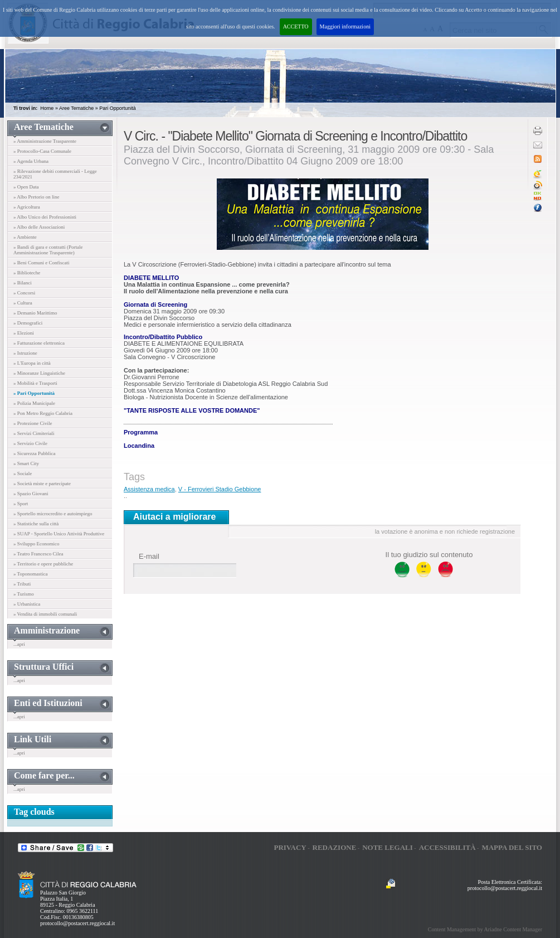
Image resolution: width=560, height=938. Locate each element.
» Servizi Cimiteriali (34, 433)
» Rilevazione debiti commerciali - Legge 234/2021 (55, 174)
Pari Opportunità (118, 108)
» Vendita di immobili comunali (45, 614)
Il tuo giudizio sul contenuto (429, 555)
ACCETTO (296, 26)
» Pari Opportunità (34, 393)
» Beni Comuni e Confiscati (42, 263)
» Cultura (23, 303)
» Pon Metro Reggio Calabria (43, 413)
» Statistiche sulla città (36, 524)
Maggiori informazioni (345, 26)
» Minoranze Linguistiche (39, 373)
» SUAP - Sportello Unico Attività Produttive (59, 534)
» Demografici (28, 323)
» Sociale (23, 473)
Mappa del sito (512, 847)
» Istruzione (25, 353)
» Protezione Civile (33, 423)
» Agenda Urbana (31, 161)
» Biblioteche (27, 273)
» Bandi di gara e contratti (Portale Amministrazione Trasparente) (48, 250)
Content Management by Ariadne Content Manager (485, 929)
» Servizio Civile (30, 443)
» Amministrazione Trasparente (45, 141)
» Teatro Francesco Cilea (38, 554)
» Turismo (24, 594)
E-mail (149, 556)
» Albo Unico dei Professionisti (45, 217)
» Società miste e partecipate (42, 483)
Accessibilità (447, 847)
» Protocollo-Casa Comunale (42, 151)
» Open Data (26, 187)
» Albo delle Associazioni (39, 227)
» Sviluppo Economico (36, 544)
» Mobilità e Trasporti (35, 383)
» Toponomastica (30, 574)
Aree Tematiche (76, 108)
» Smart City (26, 463)
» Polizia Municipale (34, 403)
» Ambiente (25, 237)
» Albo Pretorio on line (36, 197)
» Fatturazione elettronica (39, 343)
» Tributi (22, 584)
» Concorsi (24, 293)
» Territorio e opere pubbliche (43, 564)
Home (47, 108)
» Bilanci (23, 283)
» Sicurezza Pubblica (34, 453)
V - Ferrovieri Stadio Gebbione (220, 489)
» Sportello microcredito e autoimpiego (53, 514)
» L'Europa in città (32, 363)
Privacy (290, 847)
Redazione (335, 847)
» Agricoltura (27, 207)
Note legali (388, 847)
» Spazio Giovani (31, 494)
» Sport (21, 504)
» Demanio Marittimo (35, 313)
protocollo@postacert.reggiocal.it (77, 923)
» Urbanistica (27, 604)
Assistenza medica (149, 489)
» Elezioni (24, 333)
